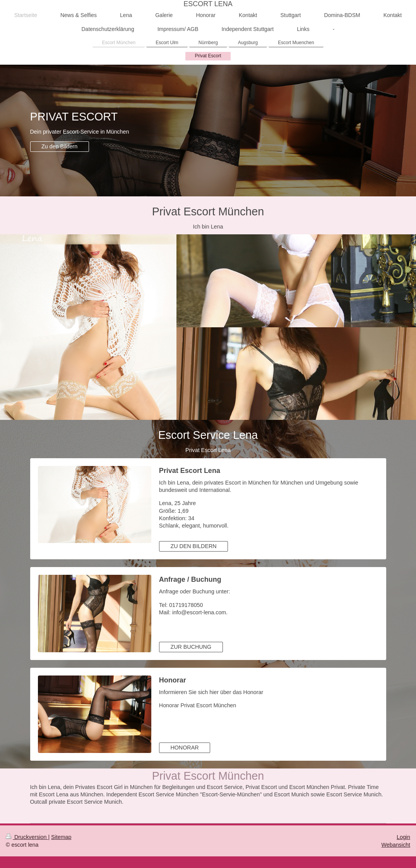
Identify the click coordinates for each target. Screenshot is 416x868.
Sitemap (61, 837)
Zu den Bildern (59, 146)
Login (403, 837)
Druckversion (27, 837)
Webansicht (396, 845)
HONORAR (184, 748)
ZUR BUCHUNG (191, 647)
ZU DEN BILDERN (193, 546)
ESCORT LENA (208, 4)
